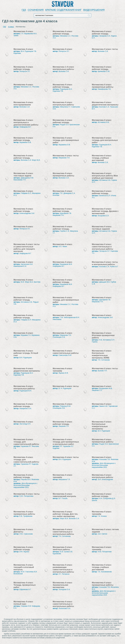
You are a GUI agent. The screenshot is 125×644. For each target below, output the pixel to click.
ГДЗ (24, 10)
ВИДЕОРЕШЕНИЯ (94, 10)
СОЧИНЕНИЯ (36, 10)
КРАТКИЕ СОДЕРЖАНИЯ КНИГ (63, 10)
